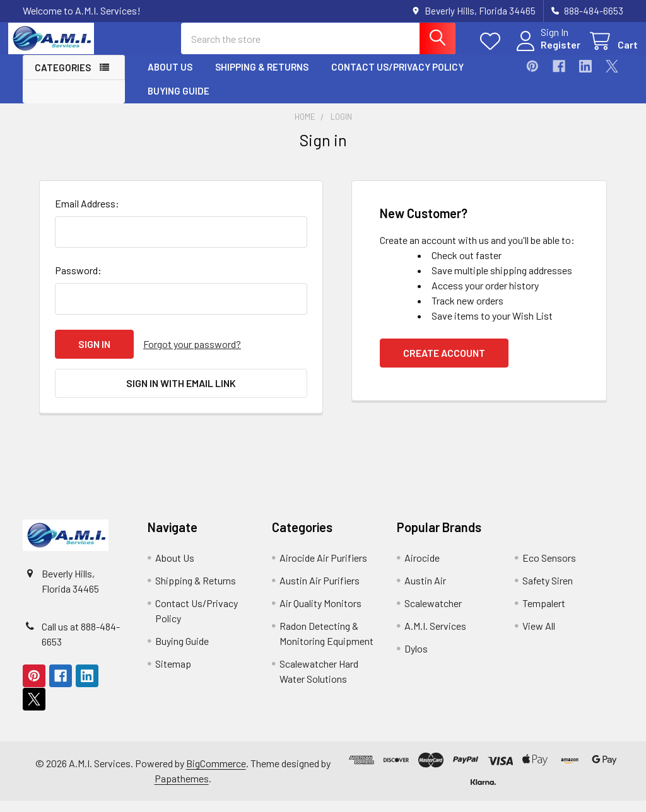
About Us (170, 78)
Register (546, 52)
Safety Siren (548, 592)
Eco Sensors (549, 569)
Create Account (444, 364)
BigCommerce (216, 774)
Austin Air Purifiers (320, 592)
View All (539, 637)
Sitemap (173, 675)
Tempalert (544, 614)
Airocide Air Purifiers (323, 569)
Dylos (416, 660)
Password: (78, 281)
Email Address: (87, 215)
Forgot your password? (192, 355)
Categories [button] (63, 78)
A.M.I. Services (435, 637)
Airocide (422, 569)
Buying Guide (179, 101)
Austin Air (425, 592)
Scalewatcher (433, 614)
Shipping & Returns (262, 78)
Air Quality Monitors (320, 614)
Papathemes (182, 790)
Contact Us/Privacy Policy (397, 78)
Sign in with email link (181, 394)
